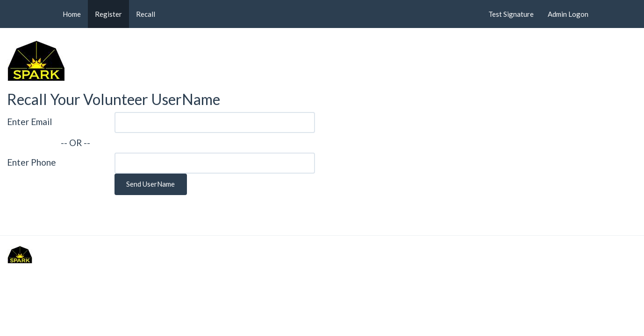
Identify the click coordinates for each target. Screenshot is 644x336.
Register (108, 14)
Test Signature (511, 14)
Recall (146, 14)
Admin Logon (568, 14)
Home (72, 14)
